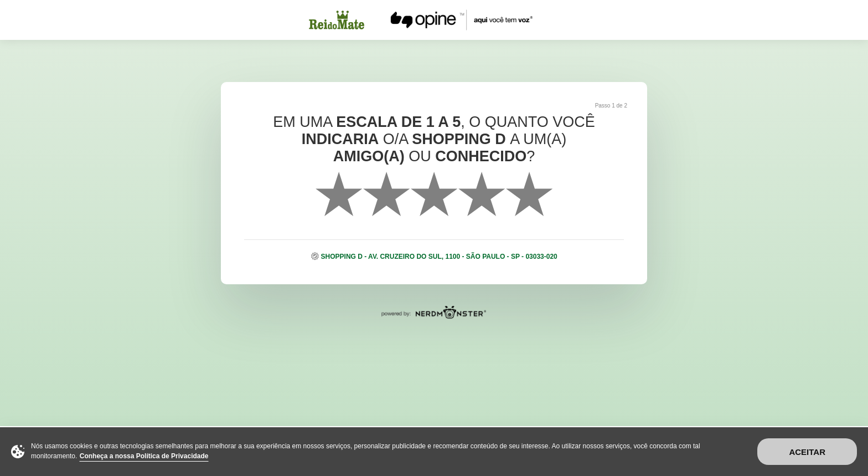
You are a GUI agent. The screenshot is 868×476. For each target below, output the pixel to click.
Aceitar (807, 452)
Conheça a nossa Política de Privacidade (144, 456)
